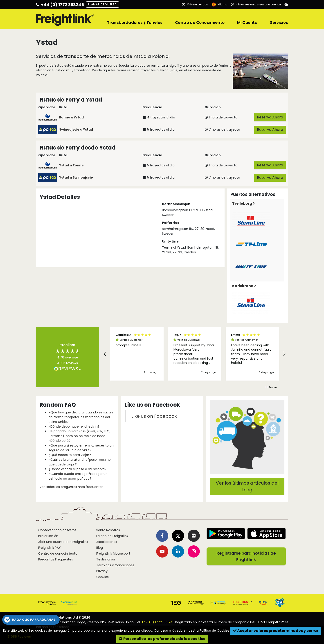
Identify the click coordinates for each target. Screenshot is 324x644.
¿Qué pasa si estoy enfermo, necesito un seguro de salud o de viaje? (81, 448)
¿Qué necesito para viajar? (70, 455)
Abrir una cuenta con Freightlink (63, 542)
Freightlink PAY (49, 548)
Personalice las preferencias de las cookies (162, 639)
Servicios (279, 23)
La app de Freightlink (112, 536)
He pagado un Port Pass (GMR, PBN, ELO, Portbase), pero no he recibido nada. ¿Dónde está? (79, 436)
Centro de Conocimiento (200, 23)
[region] (195, 354)
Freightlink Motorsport (113, 553)
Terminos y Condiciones (115, 565)
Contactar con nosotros (57, 530)
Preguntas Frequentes (56, 559)
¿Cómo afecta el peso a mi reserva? (78, 469)
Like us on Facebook (154, 416)
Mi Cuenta (247, 23)
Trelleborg (243, 203)
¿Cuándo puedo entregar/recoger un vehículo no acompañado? (78, 476)
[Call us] (60, 5)
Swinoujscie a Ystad (76, 129)
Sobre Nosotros (108, 530)
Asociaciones (107, 542)
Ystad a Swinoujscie (76, 177)
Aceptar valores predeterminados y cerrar (276, 631)
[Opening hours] (195, 5)
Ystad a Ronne (71, 165)
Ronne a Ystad (71, 117)
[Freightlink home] (65, 19)
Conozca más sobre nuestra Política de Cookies (192, 630)
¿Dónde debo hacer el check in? (74, 426)
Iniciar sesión (48, 536)
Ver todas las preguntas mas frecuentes (71, 487)
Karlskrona (244, 286)
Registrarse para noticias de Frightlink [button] (246, 556)
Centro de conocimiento (58, 553)
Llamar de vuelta (102, 4)
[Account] (256, 5)
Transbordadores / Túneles (135, 23)
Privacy (102, 571)
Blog (100, 548)
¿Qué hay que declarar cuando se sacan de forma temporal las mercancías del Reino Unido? (81, 417)
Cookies (102, 577)
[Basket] (286, 5)
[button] (105, 354)
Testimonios (106, 559)
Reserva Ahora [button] (270, 117)
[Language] (219, 5)
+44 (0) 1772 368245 (158, 622)
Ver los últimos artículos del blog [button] (247, 486)
